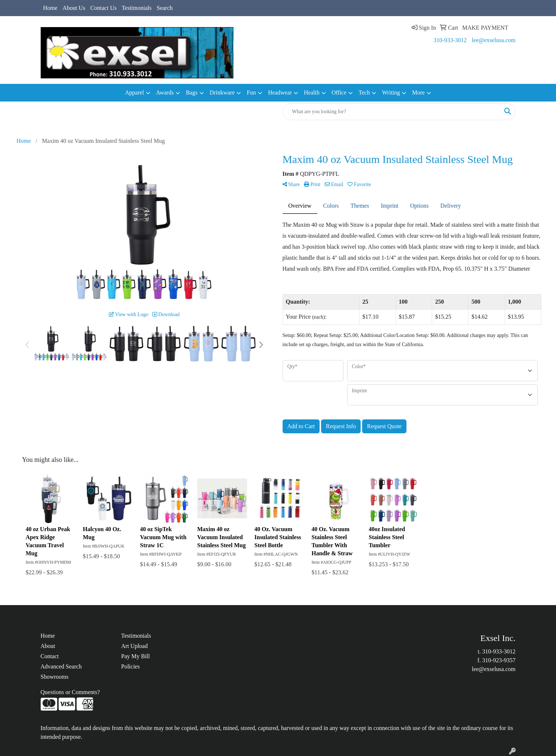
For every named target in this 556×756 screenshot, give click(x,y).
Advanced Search (61, 666)
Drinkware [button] (222, 92)
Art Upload (135, 646)
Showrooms (55, 677)
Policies (131, 666)
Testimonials (137, 8)
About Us (74, 8)
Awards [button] (165, 92)
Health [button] (312, 92)
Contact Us (103, 8)
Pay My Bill (136, 656)
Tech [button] (364, 92)
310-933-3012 (450, 40)
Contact (50, 656)
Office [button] (339, 92)
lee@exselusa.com (494, 40)
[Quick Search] (391, 112)
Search (165, 8)
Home (50, 8)
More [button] (418, 92)
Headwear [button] (280, 92)
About (48, 646)
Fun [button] (251, 92)
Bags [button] (192, 92)
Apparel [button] (135, 92)
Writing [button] (391, 92)
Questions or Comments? (70, 692)
